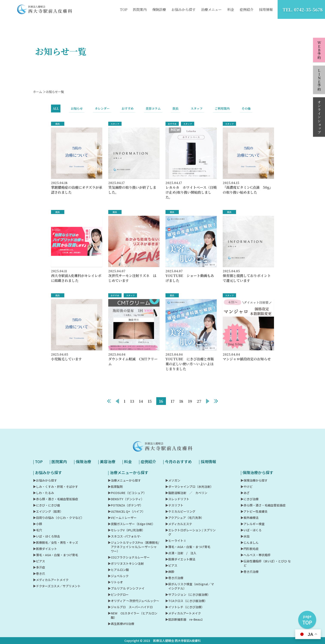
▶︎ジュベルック (118, 576)
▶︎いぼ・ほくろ (251, 530)
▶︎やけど (247, 487)
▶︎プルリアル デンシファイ (126, 588)
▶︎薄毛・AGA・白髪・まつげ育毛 (56, 555)
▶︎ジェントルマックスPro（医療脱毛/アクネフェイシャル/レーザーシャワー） (133, 547)
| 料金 (127, 461)
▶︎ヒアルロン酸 (118, 570)
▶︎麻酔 (170, 572)
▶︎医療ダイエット (45, 549)
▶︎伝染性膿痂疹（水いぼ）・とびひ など (266, 563)
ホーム (38, 94)
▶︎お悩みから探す (45, 480)
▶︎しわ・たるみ (44, 493)
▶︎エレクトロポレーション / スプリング (190, 532)
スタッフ (197, 111)
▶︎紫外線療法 (250, 518)
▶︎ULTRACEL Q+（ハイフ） (126, 511)
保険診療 (159, 10)
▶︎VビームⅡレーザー (122, 518)
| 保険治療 (82, 461)
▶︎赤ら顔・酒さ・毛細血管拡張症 (56, 499)
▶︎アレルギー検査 (253, 524)
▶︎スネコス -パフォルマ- (124, 536)
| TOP (38, 461)
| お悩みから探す (47, 472)
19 (190, 403)
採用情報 (266, 10)
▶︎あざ (245, 493)
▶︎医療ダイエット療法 (180, 559)
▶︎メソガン (173, 480)
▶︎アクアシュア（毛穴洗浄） (185, 518)
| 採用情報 (207, 461)
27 (199, 403)
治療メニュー (211, 10)
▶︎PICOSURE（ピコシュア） (127, 493)
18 (181, 403)
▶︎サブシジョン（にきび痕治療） (188, 595)
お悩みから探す (184, 10)
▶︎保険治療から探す (254, 480)
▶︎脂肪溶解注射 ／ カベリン (186, 493)
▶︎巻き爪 (39, 574)
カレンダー (102, 111)
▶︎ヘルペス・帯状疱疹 (256, 555)
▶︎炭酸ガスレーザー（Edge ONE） (131, 524)
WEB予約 (319, 50)
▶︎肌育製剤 (115, 487)
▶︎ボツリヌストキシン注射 (126, 563)
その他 (246, 111)
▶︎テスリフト (174, 505)
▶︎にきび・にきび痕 (47, 505)
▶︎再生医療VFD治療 (121, 624)
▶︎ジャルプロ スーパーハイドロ (130, 607)
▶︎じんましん (250, 542)
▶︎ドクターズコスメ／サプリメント (57, 586)
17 (173, 403)
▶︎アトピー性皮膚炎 (254, 511)
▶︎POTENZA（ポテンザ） (125, 505)
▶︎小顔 (38, 524)
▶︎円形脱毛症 (250, 549)
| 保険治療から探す (257, 472)
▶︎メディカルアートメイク (51, 580)
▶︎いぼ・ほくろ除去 (47, 536)
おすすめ (128, 111)
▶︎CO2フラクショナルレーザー (129, 557)
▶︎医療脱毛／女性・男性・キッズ (56, 542)
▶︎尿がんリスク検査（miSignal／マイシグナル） (190, 586)
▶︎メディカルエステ (179, 524)
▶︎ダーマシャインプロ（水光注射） (189, 487)
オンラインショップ (319, 117)
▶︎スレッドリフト (177, 499)
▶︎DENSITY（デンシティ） (126, 499)
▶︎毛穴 (38, 530)
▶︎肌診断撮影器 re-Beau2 (184, 619)
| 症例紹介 (147, 461)
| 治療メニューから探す (128, 472)
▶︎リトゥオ (115, 582)
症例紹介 (247, 10)
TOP (124, 10)
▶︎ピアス (39, 561)
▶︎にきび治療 (250, 499)
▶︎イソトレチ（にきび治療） (185, 607)
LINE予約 (319, 80)
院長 (176, 111)
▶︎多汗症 (39, 567)
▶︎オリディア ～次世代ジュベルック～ (133, 601)
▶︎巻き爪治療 (174, 578)
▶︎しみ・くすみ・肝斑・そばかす (56, 487)
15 (150, 403)
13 (132, 403)
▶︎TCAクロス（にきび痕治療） (186, 601)
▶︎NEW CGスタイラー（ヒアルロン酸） (133, 615)
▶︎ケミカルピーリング (180, 511)
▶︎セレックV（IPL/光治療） (126, 530)
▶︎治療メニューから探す (124, 480)
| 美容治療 (107, 461)
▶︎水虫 (245, 536)
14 (141, 403)
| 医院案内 (58, 461)
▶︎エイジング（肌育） (48, 511)
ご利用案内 (222, 111)
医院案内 (140, 10)
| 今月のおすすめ (177, 461)
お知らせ (77, 111)
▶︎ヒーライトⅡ (176, 541)
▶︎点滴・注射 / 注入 (181, 553)
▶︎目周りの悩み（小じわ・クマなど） (59, 518)
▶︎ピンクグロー (118, 595)
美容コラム (153, 111)
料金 (231, 10)
